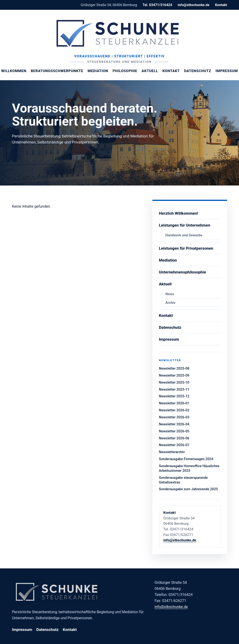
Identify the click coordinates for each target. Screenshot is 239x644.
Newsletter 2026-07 (174, 445)
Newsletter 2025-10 (174, 382)
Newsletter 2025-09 (174, 375)
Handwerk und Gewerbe (184, 235)
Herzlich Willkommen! (179, 213)
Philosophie (125, 71)
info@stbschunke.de (193, 5)
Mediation (98, 71)
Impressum (227, 71)
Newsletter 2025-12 (174, 396)
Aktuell (150, 71)
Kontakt (221, 5)
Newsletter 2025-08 (174, 368)
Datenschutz (198, 71)
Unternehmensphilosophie (183, 272)
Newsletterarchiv (172, 452)
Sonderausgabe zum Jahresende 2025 (188, 489)
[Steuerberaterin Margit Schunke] (119, 33)
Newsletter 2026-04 (174, 424)
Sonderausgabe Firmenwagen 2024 (186, 459)
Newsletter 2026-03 (174, 417)
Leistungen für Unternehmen (185, 225)
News (170, 294)
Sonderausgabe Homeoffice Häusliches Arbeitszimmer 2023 (189, 468)
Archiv (170, 303)
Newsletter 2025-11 (174, 389)
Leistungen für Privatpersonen (186, 248)
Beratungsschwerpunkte (57, 71)
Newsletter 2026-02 (174, 410)
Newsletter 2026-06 (174, 438)
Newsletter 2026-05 (174, 431)
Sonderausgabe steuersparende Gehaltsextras (183, 480)
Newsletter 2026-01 (174, 403)
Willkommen (14, 71)
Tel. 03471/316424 (157, 5)
